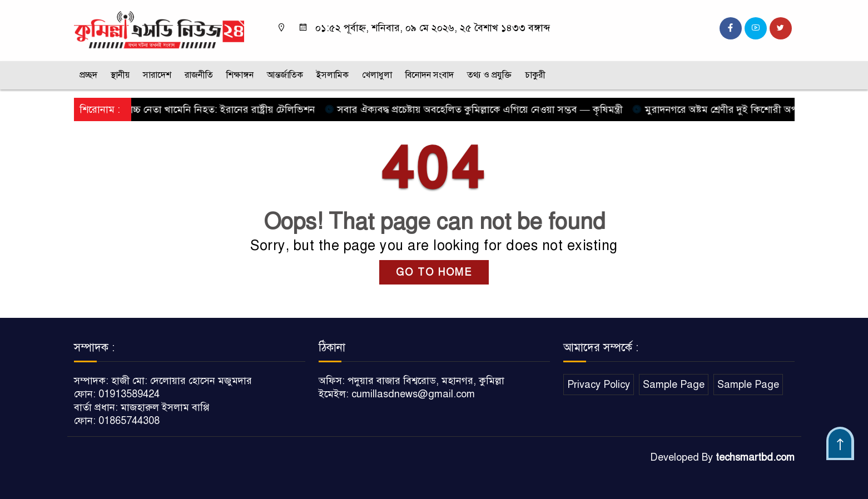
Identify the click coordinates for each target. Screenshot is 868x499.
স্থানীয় (120, 75)
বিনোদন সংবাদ (430, 75)
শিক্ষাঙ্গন (240, 75)
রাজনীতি (199, 75)
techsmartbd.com (755, 457)
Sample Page (674, 385)
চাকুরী (535, 75)
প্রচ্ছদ (88, 75)
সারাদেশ (157, 75)
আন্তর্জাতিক (285, 75)
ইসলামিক (333, 75)
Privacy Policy (599, 385)
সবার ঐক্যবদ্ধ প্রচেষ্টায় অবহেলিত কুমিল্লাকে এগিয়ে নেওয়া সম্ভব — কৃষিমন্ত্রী (478, 109)
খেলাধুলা (377, 75)
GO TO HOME (434, 272)
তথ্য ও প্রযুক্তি (489, 75)
